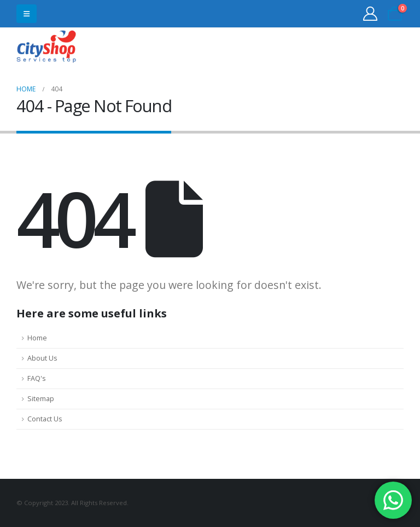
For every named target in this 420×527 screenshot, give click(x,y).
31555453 (361, 48)
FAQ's (37, 378)
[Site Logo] (46, 48)
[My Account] (371, 14)
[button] (27, 14)
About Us (42, 358)
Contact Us (45, 419)
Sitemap (41, 399)
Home (37, 338)
